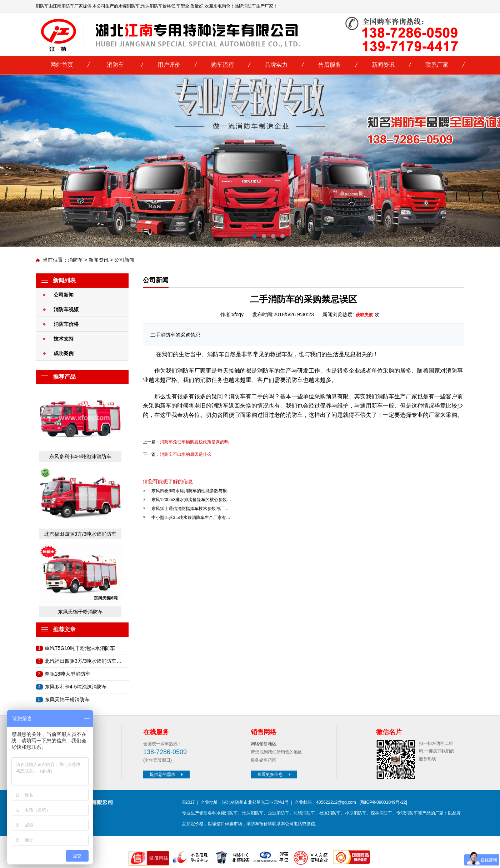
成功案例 (64, 353)
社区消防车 (330, 813)
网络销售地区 (264, 744)
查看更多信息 (275, 774)
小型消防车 (356, 813)
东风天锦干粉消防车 (80, 612)
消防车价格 (66, 324)
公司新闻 (124, 260)
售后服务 (330, 65)
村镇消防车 (304, 813)
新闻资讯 (383, 65)
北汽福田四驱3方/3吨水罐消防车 (80, 534)
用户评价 (169, 65)
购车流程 (222, 65)
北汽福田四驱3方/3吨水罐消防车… (83, 661)
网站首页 (62, 65)
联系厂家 (437, 65)
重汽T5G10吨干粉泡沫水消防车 (80, 648)
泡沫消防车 (253, 813)
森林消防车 (381, 813)
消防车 (115, 65)
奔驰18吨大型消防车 (67, 674)
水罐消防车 (227, 813)
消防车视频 (66, 309)
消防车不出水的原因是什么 (186, 454)
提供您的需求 (167, 774)
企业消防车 (279, 813)
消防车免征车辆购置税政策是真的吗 (194, 442)
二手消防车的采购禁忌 (175, 335)
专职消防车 (407, 813)
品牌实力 (276, 65)
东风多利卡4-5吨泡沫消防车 (80, 456)
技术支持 (64, 339)
